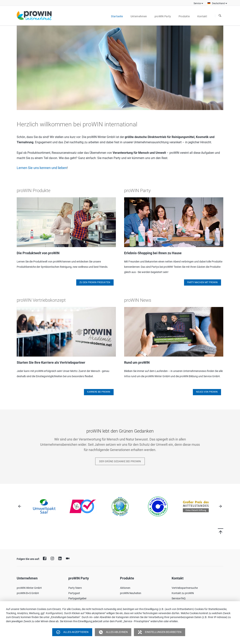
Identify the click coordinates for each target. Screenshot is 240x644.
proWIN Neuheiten (131, 593)
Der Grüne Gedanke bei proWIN (120, 461)
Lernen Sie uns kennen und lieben (42, 168)
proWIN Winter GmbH (29, 588)
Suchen (220, 16)
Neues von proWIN (207, 392)
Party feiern (75, 588)
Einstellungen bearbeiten (160, 632)
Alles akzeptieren (72, 632)
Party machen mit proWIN (202, 282)
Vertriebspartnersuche (185, 588)
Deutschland (218, 3)
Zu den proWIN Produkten (95, 282)
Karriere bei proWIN (99, 392)
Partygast (74, 593)
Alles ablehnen (113, 632)
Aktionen (125, 588)
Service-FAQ (179, 598)
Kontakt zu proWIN (183, 593)
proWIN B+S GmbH (28, 593)
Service (197, 3)
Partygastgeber (77, 598)
